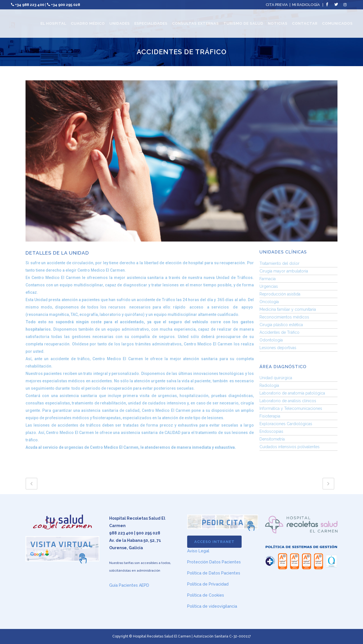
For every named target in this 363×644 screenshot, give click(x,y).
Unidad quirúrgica (276, 378)
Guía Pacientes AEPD (129, 585)
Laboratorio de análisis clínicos (288, 401)
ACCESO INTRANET (214, 542)
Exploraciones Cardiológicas (286, 424)
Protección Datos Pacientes (214, 562)
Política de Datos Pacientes (214, 573)
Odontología (271, 340)
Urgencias (269, 286)
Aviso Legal (198, 551)
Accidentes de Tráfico (279, 332)
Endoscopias (271, 431)
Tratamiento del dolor (279, 263)
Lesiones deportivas (278, 348)
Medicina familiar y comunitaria (288, 309)
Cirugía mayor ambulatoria (284, 271)
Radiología (269, 385)
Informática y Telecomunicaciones (291, 408)
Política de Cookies (206, 595)
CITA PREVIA (277, 5)
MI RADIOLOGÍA (306, 5)
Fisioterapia (270, 416)
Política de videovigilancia (212, 606)
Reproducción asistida (280, 294)
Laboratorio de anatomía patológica (292, 393)
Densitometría (272, 439)
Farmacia (268, 279)
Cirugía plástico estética (281, 325)
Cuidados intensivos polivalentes (290, 447)
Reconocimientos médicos (284, 317)
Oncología (269, 302)
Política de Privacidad (208, 584)
